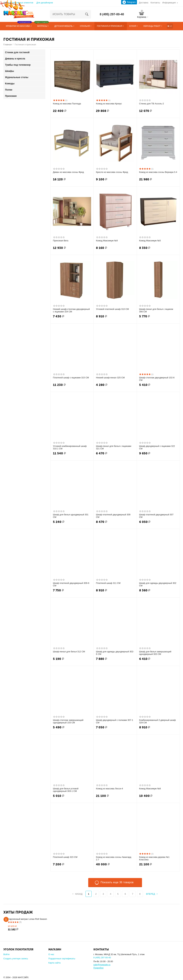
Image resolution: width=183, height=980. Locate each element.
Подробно (98, 968)
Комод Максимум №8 (150, 789)
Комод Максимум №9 (107, 241)
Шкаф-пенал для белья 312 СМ (69, 652)
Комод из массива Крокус (109, 104)
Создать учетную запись (16, 959)
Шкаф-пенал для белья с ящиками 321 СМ (114, 447)
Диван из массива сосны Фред (68, 172)
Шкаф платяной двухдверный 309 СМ (113, 516)
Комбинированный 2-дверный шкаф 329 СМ (157, 721)
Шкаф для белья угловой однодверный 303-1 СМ (66, 790)
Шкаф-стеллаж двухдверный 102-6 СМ (157, 379)
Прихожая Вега (61, 241)
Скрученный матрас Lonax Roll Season (27, 919)
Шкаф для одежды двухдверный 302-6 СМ (115, 653)
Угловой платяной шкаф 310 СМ (112, 309)
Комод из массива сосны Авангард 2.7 (114, 858)
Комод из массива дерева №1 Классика (154, 858)
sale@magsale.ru (102, 965)
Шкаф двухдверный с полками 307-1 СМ (115, 721)
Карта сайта (55, 963)
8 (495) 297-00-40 (112, 14)
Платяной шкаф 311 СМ (108, 583)
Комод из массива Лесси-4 (109, 789)
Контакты (155, 3)
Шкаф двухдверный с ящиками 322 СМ (157, 447)
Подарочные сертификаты (62, 959)
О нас (51, 954)
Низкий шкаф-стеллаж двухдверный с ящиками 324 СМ (71, 310)
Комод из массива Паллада (67, 104)
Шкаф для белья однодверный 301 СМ (71, 516)
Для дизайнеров (45, 3)
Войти (6, 954)
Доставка (144, 3)
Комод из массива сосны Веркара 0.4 (158, 172)
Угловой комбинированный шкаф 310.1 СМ (70, 447)
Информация (169, 3)
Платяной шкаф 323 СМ (65, 857)
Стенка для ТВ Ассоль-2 (151, 104)
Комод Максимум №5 (150, 241)
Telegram (129, 2)
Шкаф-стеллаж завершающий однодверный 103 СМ (68, 721)
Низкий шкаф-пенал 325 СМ (110, 378)
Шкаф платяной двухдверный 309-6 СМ (71, 584)
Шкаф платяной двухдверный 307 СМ (156, 516)
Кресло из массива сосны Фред (112, 172)
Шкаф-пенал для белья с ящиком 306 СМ (156, 310)
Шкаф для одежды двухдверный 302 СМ (158, 584)
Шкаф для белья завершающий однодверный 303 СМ (155, 653)
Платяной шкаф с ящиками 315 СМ (71, 378)
